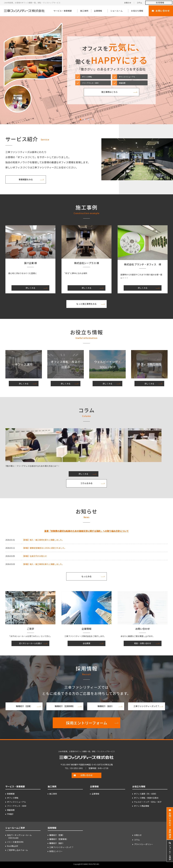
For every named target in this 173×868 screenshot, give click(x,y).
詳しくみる (30, 288)
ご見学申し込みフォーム (17, 850)
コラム (139, 3)
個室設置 (11, 810)
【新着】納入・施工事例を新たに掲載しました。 (43, 540)
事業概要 (11, 794)
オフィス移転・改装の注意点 (146, 798)
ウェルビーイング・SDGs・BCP (148, 802)
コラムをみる (86, 483)
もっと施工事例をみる (86, 304)
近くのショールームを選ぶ (30, 643)
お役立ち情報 (137, 11)
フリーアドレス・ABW (17, 806)
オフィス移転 (13, 798)
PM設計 (10, 814)
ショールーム (117, 11)
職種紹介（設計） (106, 706)
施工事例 (84, 11)
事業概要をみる (26, 179)
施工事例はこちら (109, 92)
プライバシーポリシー (144, 844)
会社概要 (86, 643)
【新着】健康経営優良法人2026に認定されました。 (44, 548)
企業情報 (98, 11)
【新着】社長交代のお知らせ (34, 556)
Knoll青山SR (13, 846)
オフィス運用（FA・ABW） (146, 794)
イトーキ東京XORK (15, 842)
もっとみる (87, 576)
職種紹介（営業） (24, 706)
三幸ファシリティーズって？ (147, 706)
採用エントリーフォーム (87, 723)
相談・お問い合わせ (143, 643)
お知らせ (128, 3)
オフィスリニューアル (16, 802)
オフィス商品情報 (142, 806)
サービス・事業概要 (63, 11)
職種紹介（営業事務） (65, 706)
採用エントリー (56, 851)
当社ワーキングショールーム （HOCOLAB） (19, 836)
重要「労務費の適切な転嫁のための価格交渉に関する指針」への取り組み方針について (86, 531)
